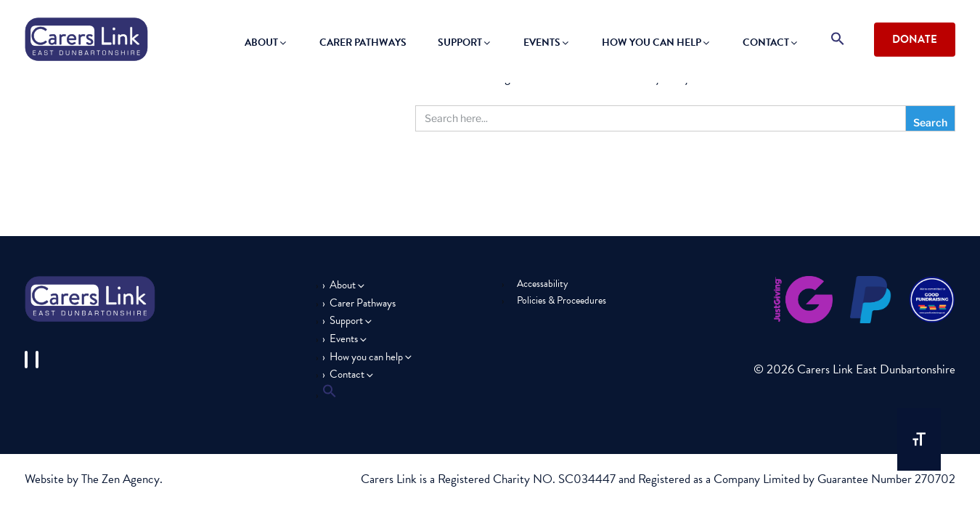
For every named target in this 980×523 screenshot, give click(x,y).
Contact (771, 42)
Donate (915, 39)
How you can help (657, 42)
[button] (838, 40)
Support (465, 42)
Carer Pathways (363, 42)
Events (547, 42)
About (266, 42)
